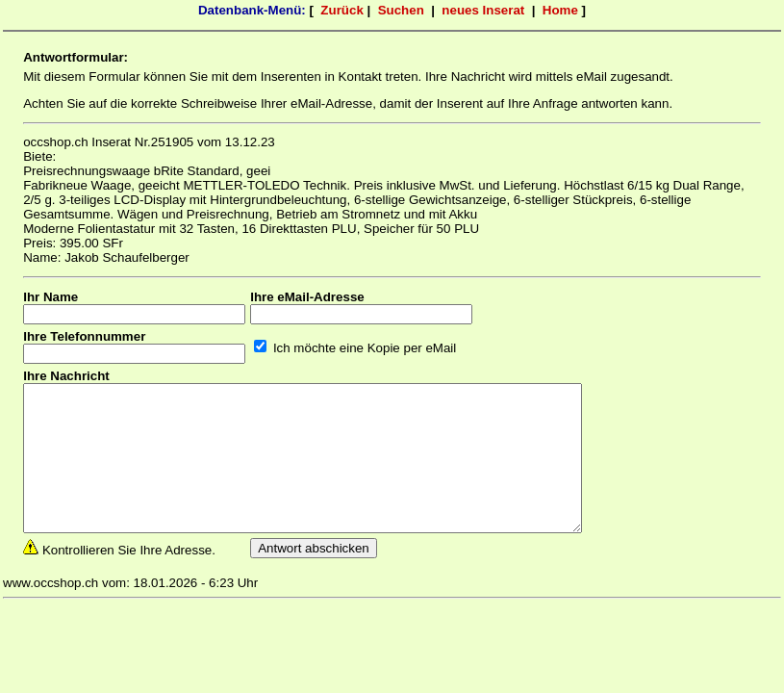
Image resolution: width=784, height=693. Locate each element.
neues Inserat (483, 10)
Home (560, 10)
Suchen (401, 10)
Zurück (341, 10)
